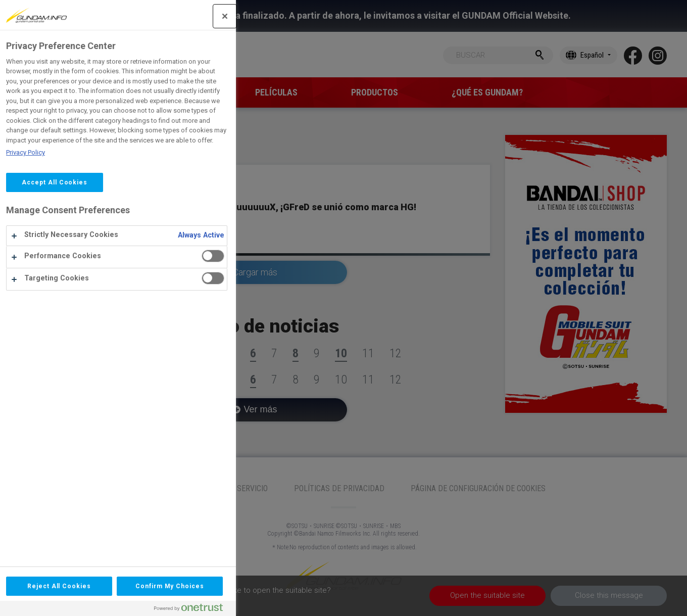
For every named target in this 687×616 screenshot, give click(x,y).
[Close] (124, 16)
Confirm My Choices (69, 586)
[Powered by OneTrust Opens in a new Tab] (91, 610)
